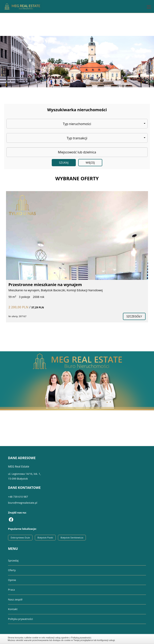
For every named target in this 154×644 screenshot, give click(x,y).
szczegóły (134, 316)
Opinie (12, 580)
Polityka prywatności (20, 619)
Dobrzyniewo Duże (20, 538)
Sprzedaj (13, 560)
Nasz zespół (15, 599)
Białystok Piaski (45, 538)
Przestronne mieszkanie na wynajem (45, 285)
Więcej (90, 163)
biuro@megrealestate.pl (23, 503)
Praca (11, 590)
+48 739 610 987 (18, 497)
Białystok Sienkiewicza (72, 538)
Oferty (12, 570)
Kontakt (13, 609)
